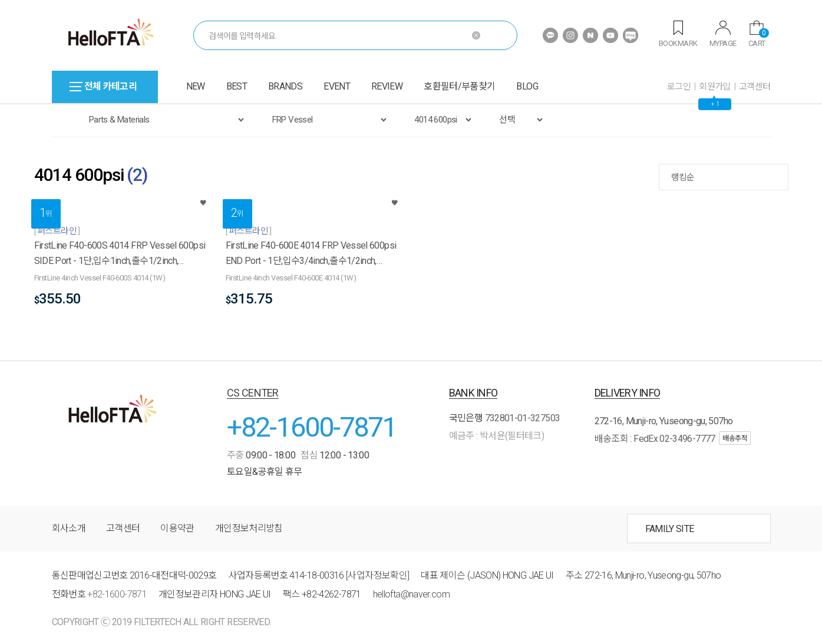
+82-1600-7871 (312, 427)
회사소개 (69, 528)
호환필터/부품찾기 (459, 86)
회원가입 (715, 87)
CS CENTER (253, 393)
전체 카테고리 (103, 86)
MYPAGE (723, 34)
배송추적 (735, 438)
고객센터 (755, 87)
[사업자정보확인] (377, 575)
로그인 (679, 87)
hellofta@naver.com (411, 594)
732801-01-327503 (523, 418)
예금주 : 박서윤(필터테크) (496, 436)
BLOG (527, 86)
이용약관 (177, 528)
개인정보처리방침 (249, 528)
